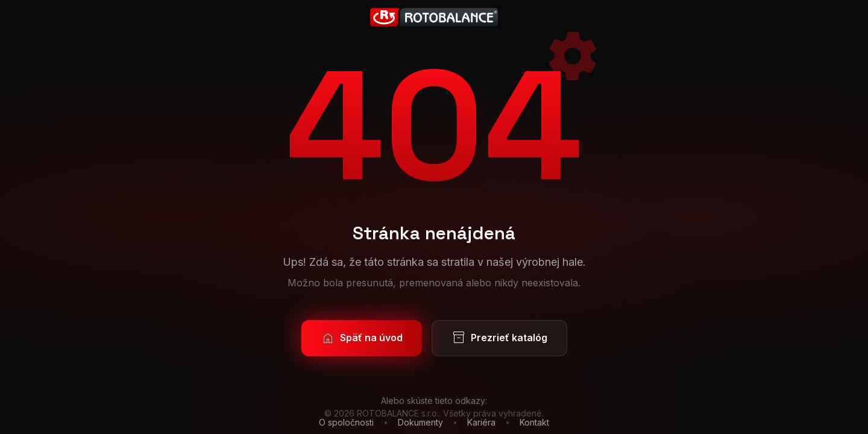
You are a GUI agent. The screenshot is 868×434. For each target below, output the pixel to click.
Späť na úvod (362, 338)
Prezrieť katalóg (499, 338)
